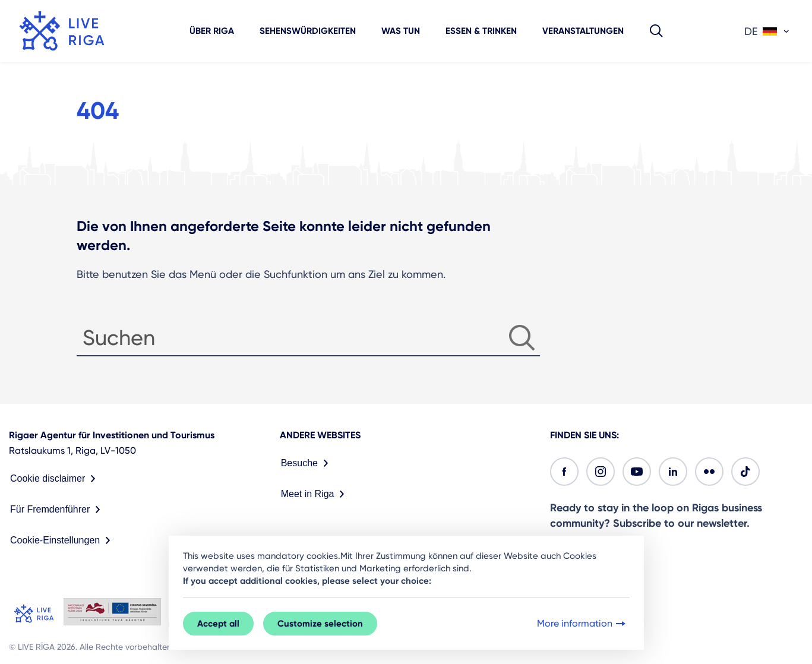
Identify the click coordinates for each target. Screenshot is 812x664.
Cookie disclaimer (55, 479)
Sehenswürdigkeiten (308, 31)
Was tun (401, 31)
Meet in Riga (315, 494)
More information (582, 624)
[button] (656, 31)
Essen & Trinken (481, 31)
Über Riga (212, 31)
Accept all (218, 624)
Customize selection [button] (320, 624)
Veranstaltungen (583, 31)
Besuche (307, 463)
